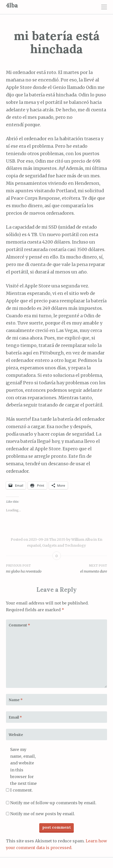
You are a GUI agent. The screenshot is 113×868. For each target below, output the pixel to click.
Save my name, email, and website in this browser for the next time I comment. (23, 770)
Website (16, 735)
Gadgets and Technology (64, 545)
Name (16, 700)
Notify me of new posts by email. (43, 814)
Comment (19, 625)
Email (15, 717)
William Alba (82, 539)
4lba (12, 5)
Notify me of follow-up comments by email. (53, 803)
